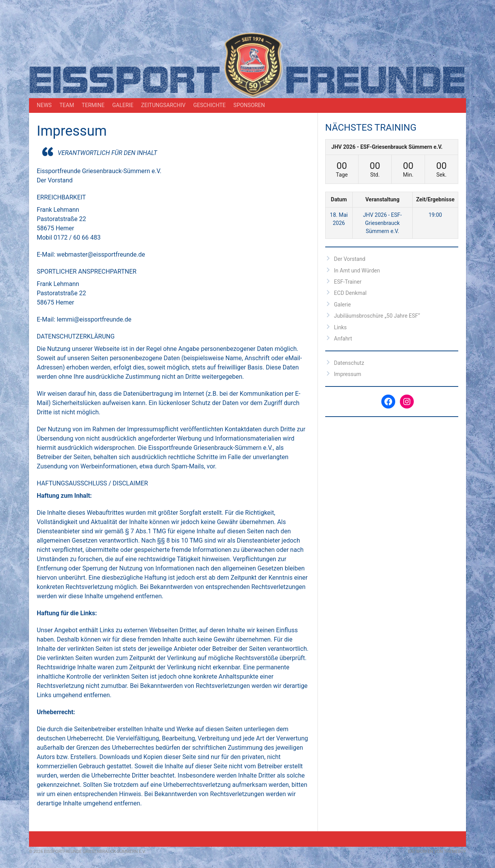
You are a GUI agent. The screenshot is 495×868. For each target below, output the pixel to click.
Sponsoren (249, 105)
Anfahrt (343, 339)
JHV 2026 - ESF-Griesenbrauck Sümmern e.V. (387, 147)
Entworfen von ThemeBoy (437, 852)
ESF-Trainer (348, 282)
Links (341, 327)
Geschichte (210, 105)
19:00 (435, 215)
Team (67, 105)
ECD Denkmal (350, 293)
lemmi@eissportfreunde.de (93, 319)
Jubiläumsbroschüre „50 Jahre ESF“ (377, 316)
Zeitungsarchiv (163, 105)
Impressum (348, 374)
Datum (339, 199)
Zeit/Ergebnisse (435, 199)
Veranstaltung (382, 199)
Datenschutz (349, 363)
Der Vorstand (350, 259)
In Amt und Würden (357, 271)
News (44, 105)
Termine (93, 105)
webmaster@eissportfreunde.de (100, 254)
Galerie (123, 105)
